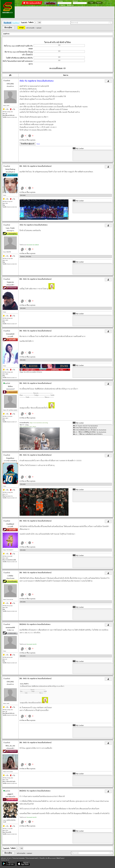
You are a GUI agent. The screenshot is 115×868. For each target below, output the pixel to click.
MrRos (10, 386)
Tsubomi (23, 256)
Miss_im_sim (10, 746)
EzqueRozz (10, 458)
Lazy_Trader (10, 228)
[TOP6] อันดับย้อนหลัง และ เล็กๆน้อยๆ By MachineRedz (91, 430)
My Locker (78, 148)
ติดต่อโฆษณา (61, 858)
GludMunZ (10, 524)
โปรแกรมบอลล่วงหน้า (32, 858)
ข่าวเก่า (9, 858)
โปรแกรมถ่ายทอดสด (18, 858)
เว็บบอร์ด (42, 858)
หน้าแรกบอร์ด (30, 28)
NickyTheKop (10, 169)
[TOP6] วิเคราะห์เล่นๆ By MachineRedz (86, 428)
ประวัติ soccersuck (51, 858)
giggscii (10, 794)
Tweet (38, 144)
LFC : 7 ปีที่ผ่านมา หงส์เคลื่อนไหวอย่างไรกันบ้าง (89, 434)
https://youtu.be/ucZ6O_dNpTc (28, 427)
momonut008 (10, 627)
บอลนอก (39, 28)
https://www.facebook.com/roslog (39, 423)
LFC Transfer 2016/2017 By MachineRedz (86, 426)
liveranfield (10, 334)
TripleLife (10, 282)
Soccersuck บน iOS (32, 644)
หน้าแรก (3, 858)
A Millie (10, 576)
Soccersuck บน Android (33, 245)
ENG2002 (10, 84)
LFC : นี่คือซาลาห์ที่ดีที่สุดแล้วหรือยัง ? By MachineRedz (91, 432)
